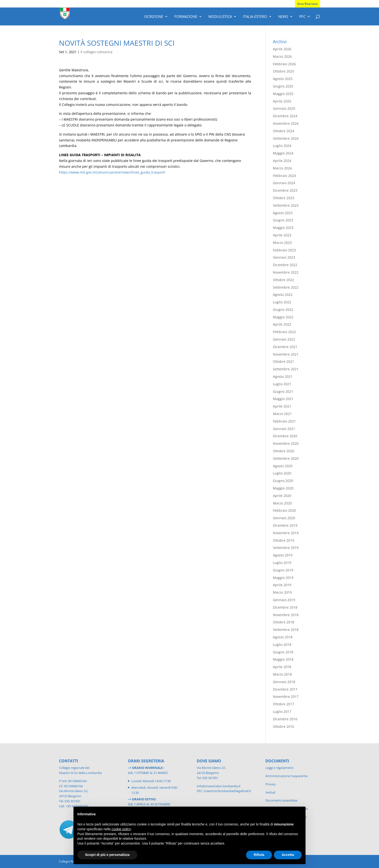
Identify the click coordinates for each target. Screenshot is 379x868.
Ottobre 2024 (284, 131)
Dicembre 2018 (285, 607)
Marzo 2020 (282, 503)
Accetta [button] (288, 855)
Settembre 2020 (286, 458)
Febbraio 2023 (284, 250)
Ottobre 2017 (284, 704)
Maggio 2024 (283, 153)
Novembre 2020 (286, 443)
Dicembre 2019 (285, 525)
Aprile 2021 (282, 406)
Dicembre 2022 (285, 265)
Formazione (186, 17)
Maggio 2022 (283, 317)
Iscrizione (154, 17)
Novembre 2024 (286, 123)
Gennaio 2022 (284, 339)
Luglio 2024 (282, 146)
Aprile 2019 (282, 585)
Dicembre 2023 (285, 190)
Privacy (271, 784)
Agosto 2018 (283, 637)
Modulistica (220, 17)
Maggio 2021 (283, 399)
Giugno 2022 (283, 310)
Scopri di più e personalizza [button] (107, 855)
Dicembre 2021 (285, 347)
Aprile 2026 (282, 49)
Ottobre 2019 (284, 540)
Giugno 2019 (283, 570)
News (283, 17)
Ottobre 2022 (284, 280)
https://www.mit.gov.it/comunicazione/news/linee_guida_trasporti (112, 172)
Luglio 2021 (282, 384)
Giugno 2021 (283, 391)
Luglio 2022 (282, 302)
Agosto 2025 (283, 79)
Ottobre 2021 (284, 361)
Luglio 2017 (282, 711)
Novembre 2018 (286, 615)
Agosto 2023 (283, 213)
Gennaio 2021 (284, 429)
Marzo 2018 (282, 674)
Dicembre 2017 (285, 689)
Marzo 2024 (282, 168)
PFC (302, 17)
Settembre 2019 (286, 548)
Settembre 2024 (286, 138)
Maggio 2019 (283, 578)
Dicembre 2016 (285, 719)
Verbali (270, 792)
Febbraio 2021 (284, 421)
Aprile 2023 (282, 235)
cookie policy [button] (121, 829)
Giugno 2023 (283, 220)
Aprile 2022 (282, 324)
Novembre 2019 (286, 533)
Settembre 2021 (286, 369)
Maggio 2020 (283, 488)
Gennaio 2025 (284, 108)
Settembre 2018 (286, 630)
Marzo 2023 (282, 243)
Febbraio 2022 (284, 332)
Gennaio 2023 (284, 257)
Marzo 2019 (282, 592)
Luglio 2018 (282, 645)
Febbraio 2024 (284, 176)
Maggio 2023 (283, 228)
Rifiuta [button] (259, 855)
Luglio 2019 (282, 563)
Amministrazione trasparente (286, 776)
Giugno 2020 (283, 481)
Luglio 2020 (282, 473)
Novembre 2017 (286, 697)
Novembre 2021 (286, 354)
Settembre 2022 (286, 287)
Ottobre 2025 (284, 71)
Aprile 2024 (282, 161)
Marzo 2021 (282, 414)
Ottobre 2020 (284, 451)
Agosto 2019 (283, 555)
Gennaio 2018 (284, 682)
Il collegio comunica (96, 52)
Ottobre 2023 (284, 198)
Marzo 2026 (282, 56)
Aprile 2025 (282, 101)
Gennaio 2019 (284, 600)
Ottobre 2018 (284, 622)
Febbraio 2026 (284, 64)
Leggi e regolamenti (279, 768)
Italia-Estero (255, 17)
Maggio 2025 (283, 94)
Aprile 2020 (282, 496)
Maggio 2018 (283, 659)
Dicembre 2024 (285, 116)
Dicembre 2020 (285, 436)
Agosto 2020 (283, 466)
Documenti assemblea (281, 800)
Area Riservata (307, 4)
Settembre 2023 (286, 205)
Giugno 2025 (283, 86)
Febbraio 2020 (284, 510)
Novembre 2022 (286, 272)
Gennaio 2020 (284, 518)
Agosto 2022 (283, 295)
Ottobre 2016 (284, 726)
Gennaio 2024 (284, 183)
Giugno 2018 (283, 652)
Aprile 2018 (282, 667)
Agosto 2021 (283, 376)
